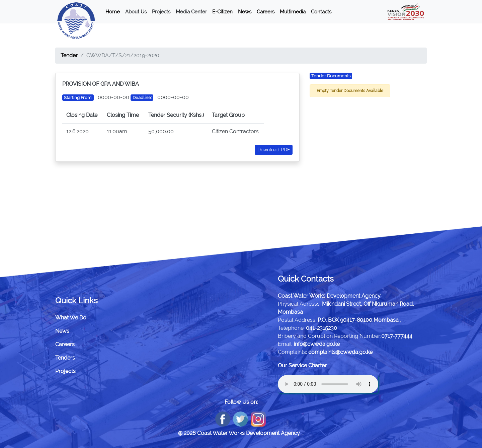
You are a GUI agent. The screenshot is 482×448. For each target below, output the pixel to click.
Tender (69, 55)
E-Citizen (222, 12)
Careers (266, 12)
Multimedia (293, 12)
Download (274, 150)
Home (113, 12)
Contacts (321, 12)
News (245, 12)
